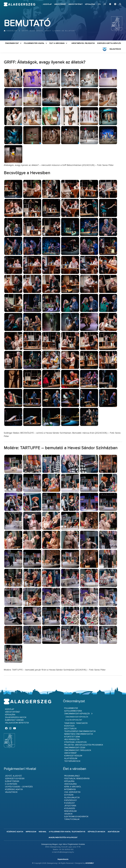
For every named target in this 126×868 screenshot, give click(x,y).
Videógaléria (70, 784)
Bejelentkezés (63, 859)
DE (105, 4)
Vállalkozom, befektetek (17, 723)
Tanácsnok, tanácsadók (76, 723)
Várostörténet (75, 4)
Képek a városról (73, 787)
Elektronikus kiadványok (76, 817)
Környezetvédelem (73, 756)
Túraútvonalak (72, 819)
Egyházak (69, 795)
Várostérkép (60, 4)
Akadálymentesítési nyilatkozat (63, 838)
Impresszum (31, 832)
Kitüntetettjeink (72, 737)
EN (99, 4)
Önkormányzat (12, 43)
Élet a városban (57, 43)
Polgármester (71, 708)
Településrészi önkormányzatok (80, 731)
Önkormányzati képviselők (77, 714)
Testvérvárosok (72, 761)
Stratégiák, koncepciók (75, 742)
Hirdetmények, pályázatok (83, 43)
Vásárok (68, 814)
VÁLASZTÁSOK (115, 49)
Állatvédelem (71, 758)
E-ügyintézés (11, 784)
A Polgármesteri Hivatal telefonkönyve (67, 832)
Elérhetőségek (12, 781)
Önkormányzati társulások (78, 750)
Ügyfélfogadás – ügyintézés (19, 787)
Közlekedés (70, 808)
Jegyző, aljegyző (13, 776)
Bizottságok (70, 729)
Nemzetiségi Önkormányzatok (79, 734)
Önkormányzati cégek (75, 748)
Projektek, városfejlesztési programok (84, 745)
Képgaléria (90, 4)
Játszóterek (70, 806)
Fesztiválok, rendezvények (77, 779)
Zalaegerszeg (20, 4)
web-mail (43, 832)
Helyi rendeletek (72, 739)
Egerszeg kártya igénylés (109, 43)
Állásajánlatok (72, 798)
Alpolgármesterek (73, 711)
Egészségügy (71, 800)
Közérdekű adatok (14, 789)
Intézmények (70, 789)
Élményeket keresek (14, 720)
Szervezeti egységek (15, 779)
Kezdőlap (47, 4)
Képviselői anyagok (96, 832)
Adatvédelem (114, 832)
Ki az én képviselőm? (74, 720)
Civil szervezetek (72, 792)
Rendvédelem (70, 811)
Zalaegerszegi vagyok (16, 717)
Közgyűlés (69, 726)
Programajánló (72, 776)
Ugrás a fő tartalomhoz (116, 1)
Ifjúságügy (70, 803)
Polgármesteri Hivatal (34, 43)
